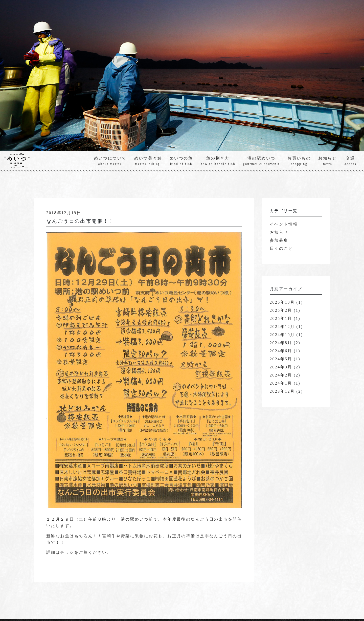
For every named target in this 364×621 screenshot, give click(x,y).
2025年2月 (281, 311)
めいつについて (110, 161)
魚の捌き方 (218, 161)
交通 (350, 161)
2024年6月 (281, 351)
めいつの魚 (181, 161)
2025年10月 (282, 303)
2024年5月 (281, 359)
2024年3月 (281, 367)
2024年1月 (281, 383)
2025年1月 (281, 319)
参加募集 (279, 241)
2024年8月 (281, 343)
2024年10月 (282, 335)
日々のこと (281, 249)
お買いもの (299, 161)
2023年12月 (282, 392)
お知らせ (328, 161)
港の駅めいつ (261, 161)
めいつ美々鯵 (148, 161)
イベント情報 (284, 224)
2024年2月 (281, 375)
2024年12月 (282, 327)
